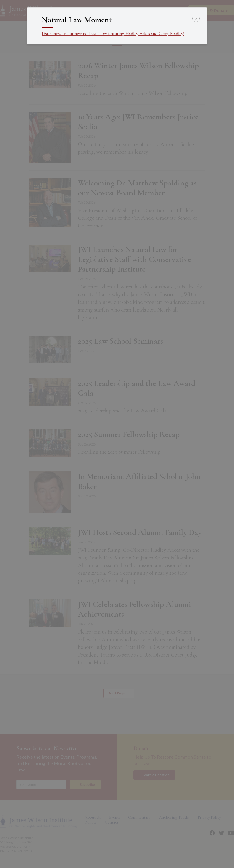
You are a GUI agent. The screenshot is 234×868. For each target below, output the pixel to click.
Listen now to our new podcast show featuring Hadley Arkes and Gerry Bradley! (113, 34)
